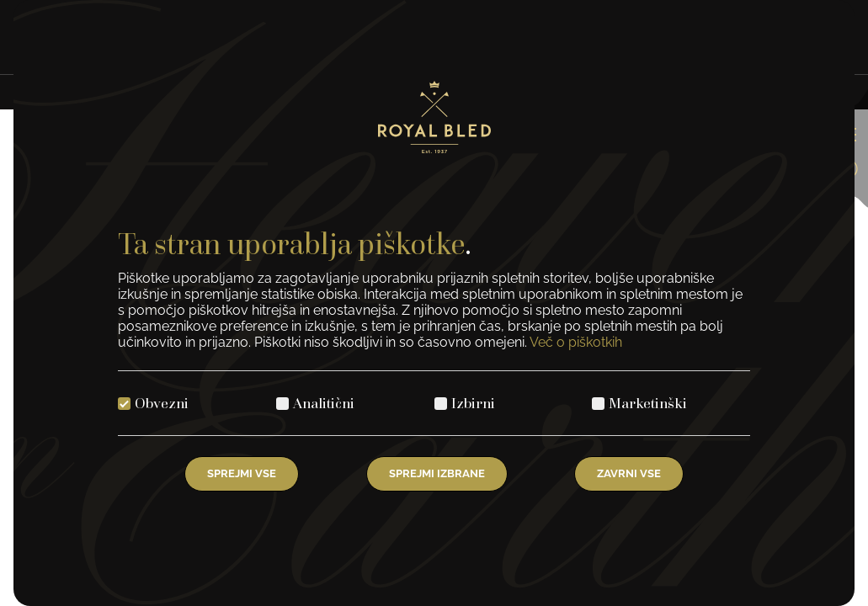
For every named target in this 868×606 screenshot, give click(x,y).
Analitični (324, 403)
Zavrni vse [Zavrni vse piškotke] (629, 473)
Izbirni (473, 403)
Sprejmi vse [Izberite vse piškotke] (242, 473)
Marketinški (648, 403)
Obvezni (162, 403)
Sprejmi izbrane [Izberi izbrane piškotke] (437, 473)
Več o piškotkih (576, 342)
